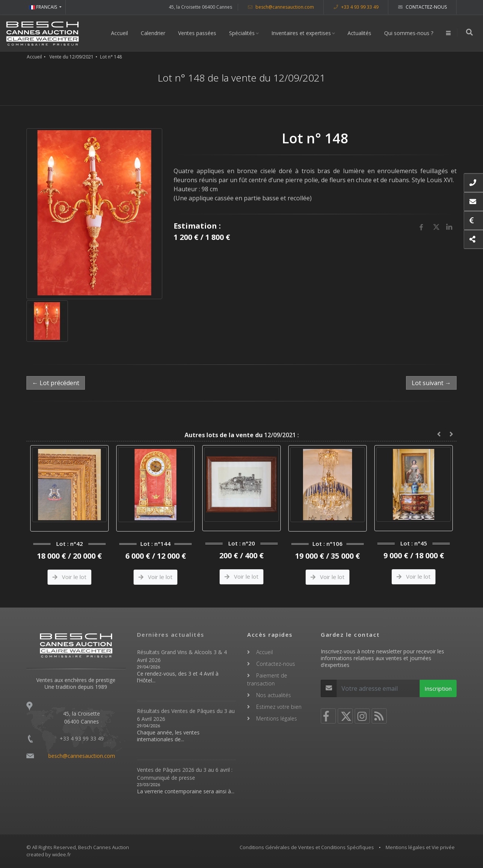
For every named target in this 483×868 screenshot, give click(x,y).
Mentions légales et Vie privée (420, 847)
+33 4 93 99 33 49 (356, 7)
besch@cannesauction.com (281, 7)
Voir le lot (69, 577)
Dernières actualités (171, 634)
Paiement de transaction (267, 679)
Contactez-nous (422, 7)
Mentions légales (277, 718)
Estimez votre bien (279, 707)
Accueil (120, 33)
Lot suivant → (431, 383)
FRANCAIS (44, 7)
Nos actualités (274, 695)
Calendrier (154, 33)
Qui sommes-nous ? (409, 33)
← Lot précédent (56, 383)
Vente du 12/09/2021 (72, 57)
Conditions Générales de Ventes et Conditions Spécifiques (307, 847)
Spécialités (243, 33)
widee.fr (62, 854)
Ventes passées (198, 33)
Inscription (438, 688)
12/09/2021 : (242, 435)
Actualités (360, 33)
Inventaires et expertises (302, 33)
